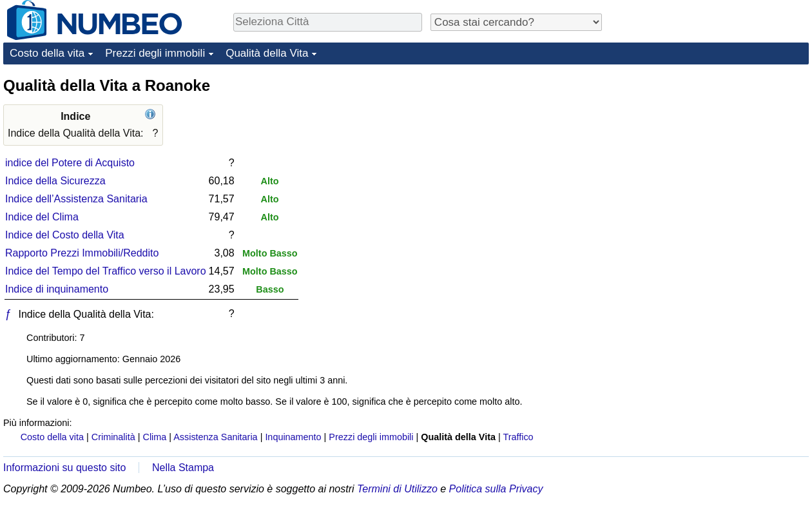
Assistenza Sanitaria (215, 437)
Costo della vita (47, 53)
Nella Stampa (183, 468)
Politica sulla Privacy (496, 489)
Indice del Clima (42, 217)
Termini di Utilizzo (397, 489)
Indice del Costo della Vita (65, 235)
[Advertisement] (712, 156)
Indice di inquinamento (57, 289)
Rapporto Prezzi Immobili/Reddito (82, 253)
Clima (155, 437)
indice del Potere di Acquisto (70, 163)
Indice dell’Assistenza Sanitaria (76, 199)
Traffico (518, 437)
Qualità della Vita (267, 53)
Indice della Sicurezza (55, 181)
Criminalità (113, 437)
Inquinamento (293, 437)
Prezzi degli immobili (155, 53)
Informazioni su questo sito (64, 468)
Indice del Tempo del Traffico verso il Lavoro (106, 271)
